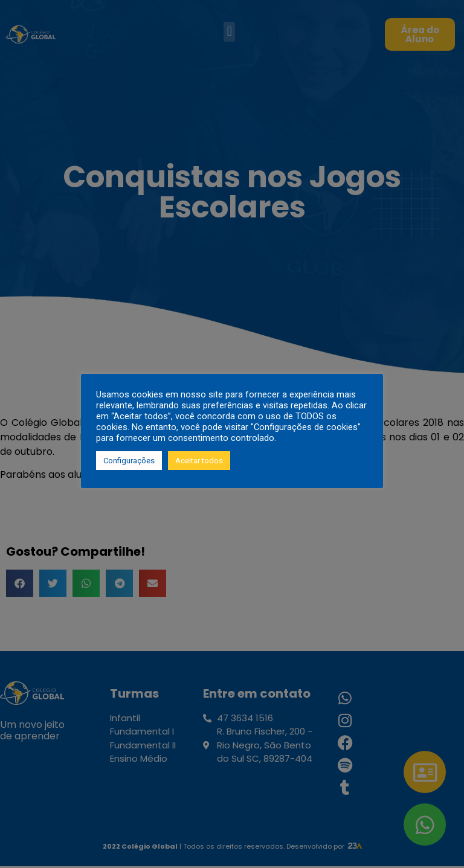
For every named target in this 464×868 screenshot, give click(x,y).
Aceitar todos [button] (199, 461)
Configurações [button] (129, 461)
